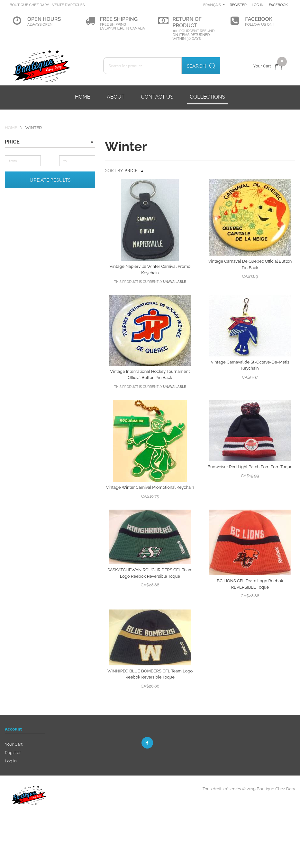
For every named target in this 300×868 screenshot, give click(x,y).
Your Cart (14, 744)
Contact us (157, 97)
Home (83, 97)
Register (261, 5)
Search (201, 66)
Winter (33, 128)
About (116, 97)
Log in (282, 5)
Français (235, 5)
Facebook (255, 28)
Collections (207, 97)
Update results (50, 180)
